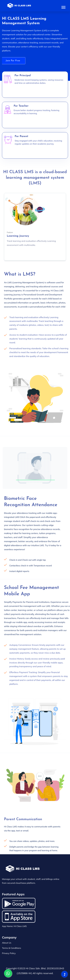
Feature (10, 232)
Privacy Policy (9, 953)
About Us (7, 943)
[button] (63, 7)
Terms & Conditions (12, 948)
